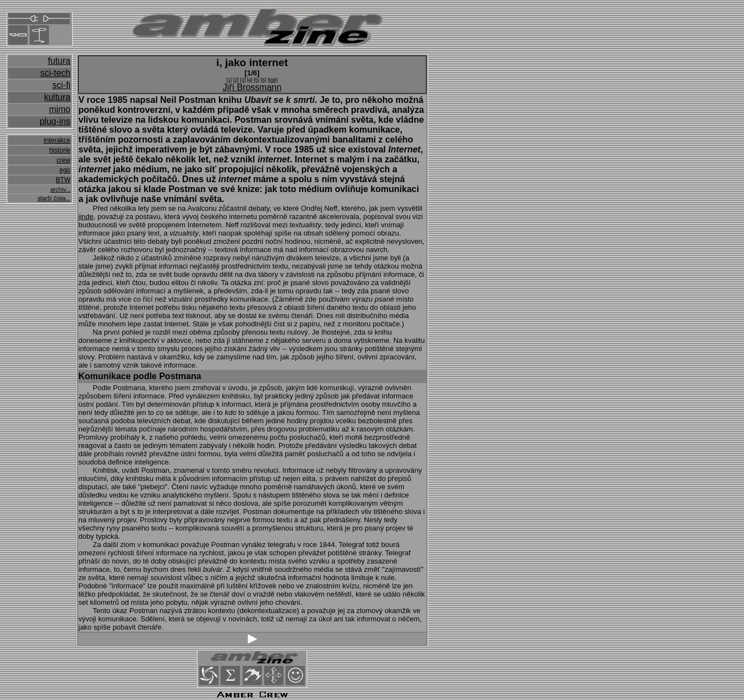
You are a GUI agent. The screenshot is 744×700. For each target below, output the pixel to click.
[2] (236, 80)
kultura (57, 97)
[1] (229, 80)
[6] (264, 80)
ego (65, 170)
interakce (57, 140)
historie (60, 150)
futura (59, 61)
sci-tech (55, 73)
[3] (243, 80)
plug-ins (55, 121)
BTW (63, 180)
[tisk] (273, 80)
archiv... (60, 189)
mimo (60, 109)
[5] (256, 80)
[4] (250, 80)
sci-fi (61, 85)
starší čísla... (54, 198)
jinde (86, 217)
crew (64, 160)
